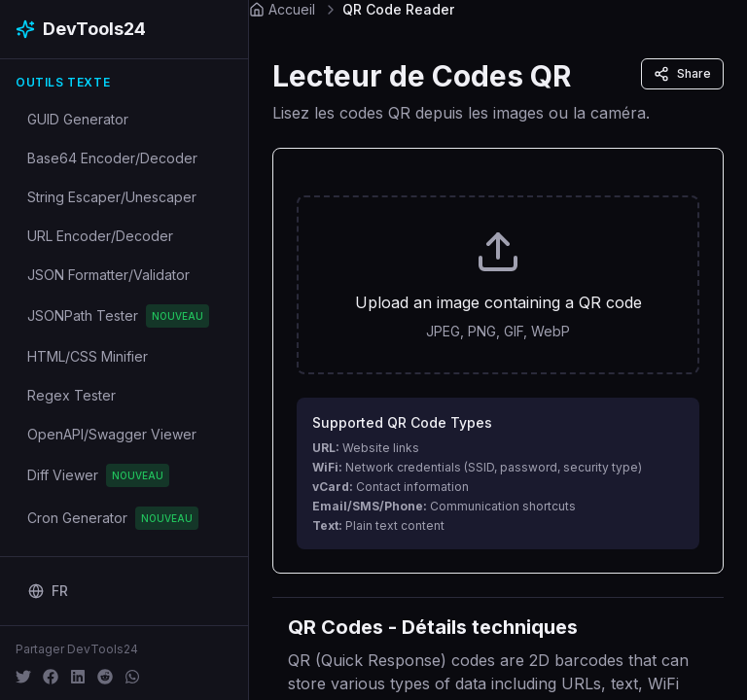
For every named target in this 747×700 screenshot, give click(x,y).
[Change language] (48, 591)
